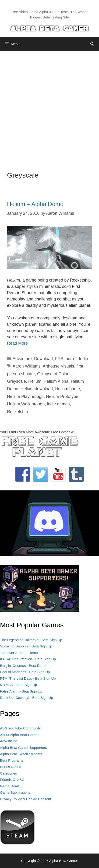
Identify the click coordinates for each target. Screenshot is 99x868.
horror (71, 359)
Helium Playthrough (25, 396)
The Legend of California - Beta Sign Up (31, 640)
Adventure (22, 359)
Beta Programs (12, 760)
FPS (59, 359)
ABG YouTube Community (20, 728)
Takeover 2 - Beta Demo (19, 653)
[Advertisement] (49, 107)
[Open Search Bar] (92, 44)
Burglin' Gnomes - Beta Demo (23, 666)
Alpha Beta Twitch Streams (21, 754)
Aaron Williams (27, 366)
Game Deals (10, 786)
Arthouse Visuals (58, 366)
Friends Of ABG (12, 780)
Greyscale (16, 381)
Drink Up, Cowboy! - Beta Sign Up (27, 698)
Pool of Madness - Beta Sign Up (25, 672)
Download (43, 359)
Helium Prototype (62, 396)
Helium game (67, 389)
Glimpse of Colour (54, 374)
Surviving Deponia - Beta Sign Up (26, 646)
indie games (58, 404)
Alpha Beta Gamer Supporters (23, 748)
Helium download (37, 389)
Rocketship (17, 412)
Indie (83, 359)
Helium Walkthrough (26, 404)
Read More (17, 343)
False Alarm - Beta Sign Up (21, 691)
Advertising (9, 741)
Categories (9, 773)
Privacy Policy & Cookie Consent (25, 799)
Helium (35, 381)
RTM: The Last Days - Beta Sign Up (28, 678)
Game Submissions (15, 792)
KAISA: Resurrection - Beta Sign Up (28, 659)
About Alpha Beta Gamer (19, 735)
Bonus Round (11, 767)
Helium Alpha (56, 381)
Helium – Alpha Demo (35, 204)
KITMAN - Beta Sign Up (18, 685)
